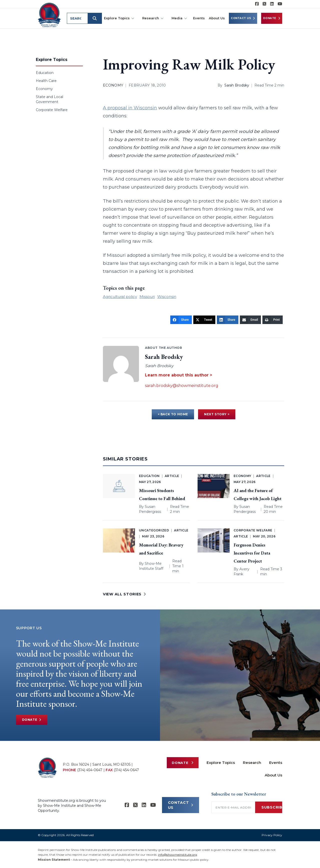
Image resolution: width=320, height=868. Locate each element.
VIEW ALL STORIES (124, 594)
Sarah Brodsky (237, 85)
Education (45, 73)
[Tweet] (204, 320)
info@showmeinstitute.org (178, 855)
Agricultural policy (120, 297)
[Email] (251, 320)
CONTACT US (181, 805)
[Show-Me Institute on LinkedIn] (272, 4)
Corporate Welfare (52, 110)
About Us (217, 18)
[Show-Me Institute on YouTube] (280, 4)
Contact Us (243, 18)
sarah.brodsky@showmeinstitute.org (182, 386)
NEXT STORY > (217, 414)
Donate (272, 18)
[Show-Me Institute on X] (264, 4)
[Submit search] (95, 18)
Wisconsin (167, 297)
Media (179, 18)
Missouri (147, 297)
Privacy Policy (272, 835)
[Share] (181, 320)
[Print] (273, 320)
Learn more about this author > (179, 375)
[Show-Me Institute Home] (49, 15)
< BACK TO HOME (173, 414)
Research (153, 18)
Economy (44, 89)
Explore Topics (119, 18)
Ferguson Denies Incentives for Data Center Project (252, 553)
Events (199, 18)
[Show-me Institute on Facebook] (257, 4)
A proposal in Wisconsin (130, 108)
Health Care (46, 81)
